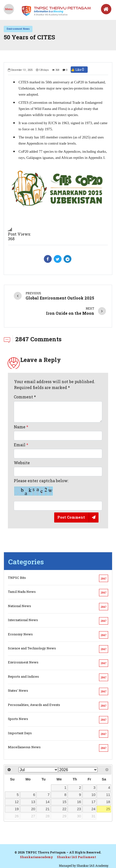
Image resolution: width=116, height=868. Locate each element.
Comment (25, 397)
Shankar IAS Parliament (76, 857)
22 (64, 809)
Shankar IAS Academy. (93, 866)
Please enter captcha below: (41, 487)
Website (22, 463)
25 (108, 809)
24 (93, 809)
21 (48, 809)
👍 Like (79, 70)
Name (21, 427)
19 (17, 809)
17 (93, 802)
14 (48, 802)
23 (79, 809)
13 (33, 802)
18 (108, 802)
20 (33, 809)
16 (79, 802)
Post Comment (71, 517)
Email (21, 445)
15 (64, 802)
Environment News (18, 29)
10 (93, 795)
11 (108, 795)
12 (17, 802)
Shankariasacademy (36, 857)
